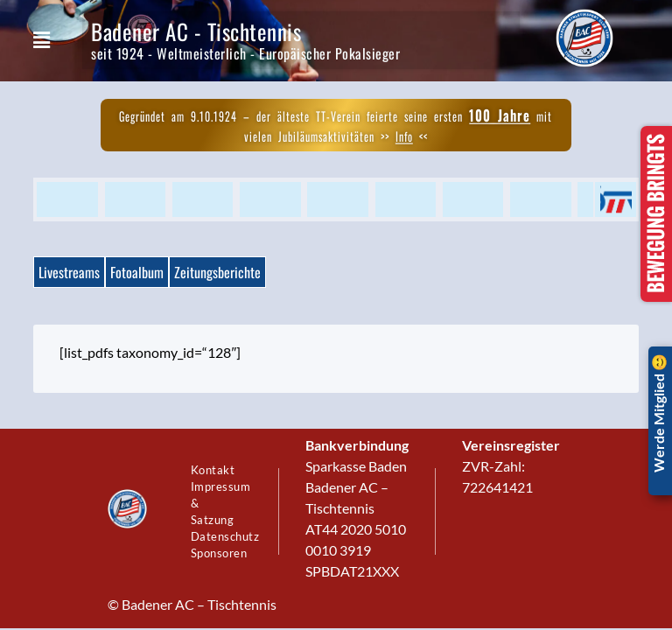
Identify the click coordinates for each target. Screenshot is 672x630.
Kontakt (216, 446)
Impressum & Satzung (221, 499)
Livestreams (69, 272)
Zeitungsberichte (217, 272)
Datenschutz (221, 551)
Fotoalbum (137, 272)
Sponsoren (221, 577)
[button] (42, 41)
